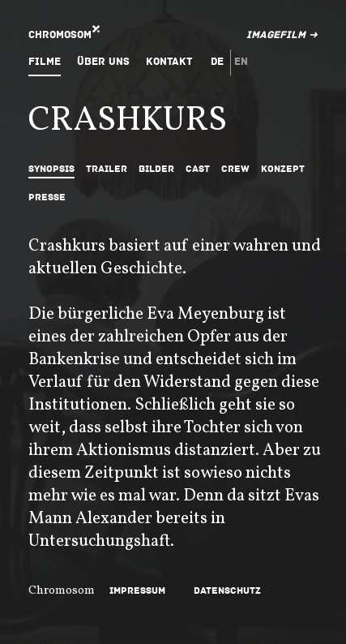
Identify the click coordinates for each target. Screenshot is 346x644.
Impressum (137, 591)
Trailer (107, 169)
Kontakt (169, 62)
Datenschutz (227, 591)
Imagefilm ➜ (282, 35)
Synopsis (51, 169)
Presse (47, 197)
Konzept (283, 169)
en (241, 62)
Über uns (103, 62)
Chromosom (60, 35)
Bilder (156, 169)
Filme (45, 62)
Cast (198, 169)
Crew (235, 169)
